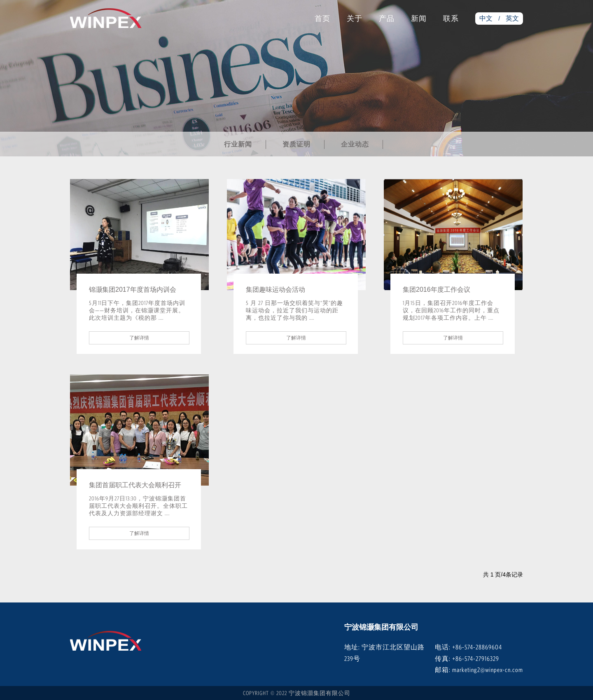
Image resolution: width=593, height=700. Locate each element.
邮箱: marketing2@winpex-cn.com (479, 670)
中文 (486, 18)
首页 (322, 19)
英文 (512, 18)
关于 (355, 19)
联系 (451, 19)
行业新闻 (238, 144)
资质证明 (296, 144)
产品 (387, 19)
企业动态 (355, 144)
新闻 (419, 19)
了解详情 (139, 338)
